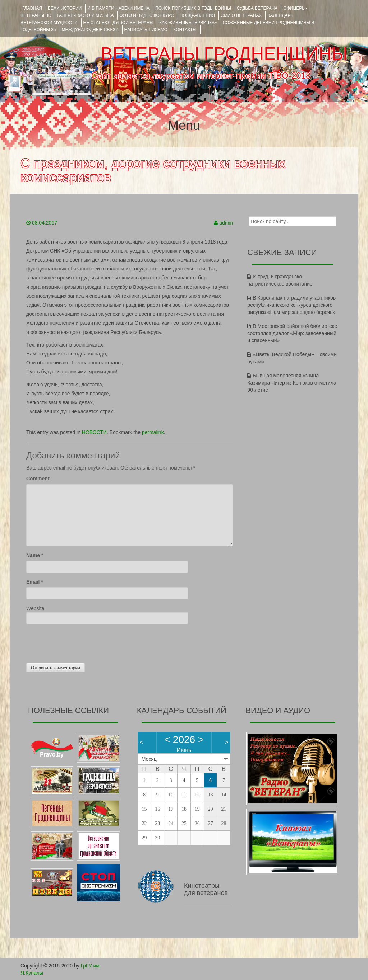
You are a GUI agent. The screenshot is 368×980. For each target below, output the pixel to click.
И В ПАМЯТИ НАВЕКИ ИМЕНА (118, 8)
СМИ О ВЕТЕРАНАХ (241, 15)
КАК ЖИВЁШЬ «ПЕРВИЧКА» (188, 23)
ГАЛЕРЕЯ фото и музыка (85, 15)
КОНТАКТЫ (185, 30)
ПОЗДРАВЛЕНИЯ (197, 15)
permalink (153, 432)
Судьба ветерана (257, 8)
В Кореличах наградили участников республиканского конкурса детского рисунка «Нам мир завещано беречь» (291, 305)
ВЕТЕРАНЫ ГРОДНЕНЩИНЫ (224, 54)
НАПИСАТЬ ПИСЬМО (146, 30)
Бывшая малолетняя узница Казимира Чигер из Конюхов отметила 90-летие (292, 383)
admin (226, 223)
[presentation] (81, 642)
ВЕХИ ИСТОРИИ (65, 8)
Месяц (149, 759)
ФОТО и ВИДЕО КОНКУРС (146, 15)
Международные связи (90, 30)
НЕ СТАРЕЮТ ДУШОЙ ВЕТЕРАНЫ (118, 23)
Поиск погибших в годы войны (193, 8)
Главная (32, 8)
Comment (38, 479)
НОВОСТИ (94, 432)
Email (33, 582)
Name (33, 555)
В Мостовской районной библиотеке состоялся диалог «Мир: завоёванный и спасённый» (292, 333)
